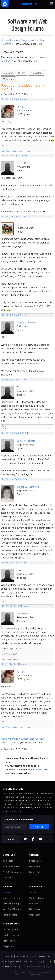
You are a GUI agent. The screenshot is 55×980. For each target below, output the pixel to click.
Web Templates (11, 930)
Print (21, 73)
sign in (13, 57)
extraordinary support (31, 808)
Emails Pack (35, 861)
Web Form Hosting (12, 909)
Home (4, 40)
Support (33, 892)
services (40, 801)
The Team (8, 861)
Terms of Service (29, 974)
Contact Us (9, 878)
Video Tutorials (37, 898)
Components (9, 946)
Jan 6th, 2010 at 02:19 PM (14, 156)
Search (8, 73)
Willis (19, 387)
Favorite (8, 79)
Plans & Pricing (10, 915)
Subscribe (36, 73)
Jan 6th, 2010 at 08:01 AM (15, 99)
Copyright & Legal (45, 962)
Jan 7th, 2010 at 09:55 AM (15, 606)
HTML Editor (9, 797)
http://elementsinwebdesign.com (16, 151)
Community (36, 886)
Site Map (17, 967)
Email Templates (11, 935)
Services (8, 886)
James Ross (23, 163)
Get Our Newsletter (13, 872)
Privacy (7, 967)
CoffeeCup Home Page (26, 956)
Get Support (29, 962)
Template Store (11, 924)
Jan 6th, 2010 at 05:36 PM (15, 380)
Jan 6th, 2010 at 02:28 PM (15, 217)
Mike (19, 570)
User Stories (35, 915)
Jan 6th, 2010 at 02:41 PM (14, 315)
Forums (14, 40)
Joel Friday (22, 614)
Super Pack (35, 872)
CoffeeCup (9, 855)
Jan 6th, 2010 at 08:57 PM (15, 563)
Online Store (45, 956)
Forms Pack (35, 866)
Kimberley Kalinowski (28, 487)
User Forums (35, 909)
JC (18, 224)
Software (34, 855)
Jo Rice (21, 107)
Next (27, 94)
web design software (21, 801)
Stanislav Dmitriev (26, 323)
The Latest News (11, 866)
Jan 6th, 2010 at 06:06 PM (15, 433)
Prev (6, 94)
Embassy (34, 904)
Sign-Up (39, 827)
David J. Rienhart (26, 441)
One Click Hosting (12, 898)
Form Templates (11, 941)
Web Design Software (11, 962)
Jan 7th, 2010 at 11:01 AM (14, 664)
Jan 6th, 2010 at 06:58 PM (15, 479)
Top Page (9, 956)
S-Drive (7, 892)
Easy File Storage (12, 904)
